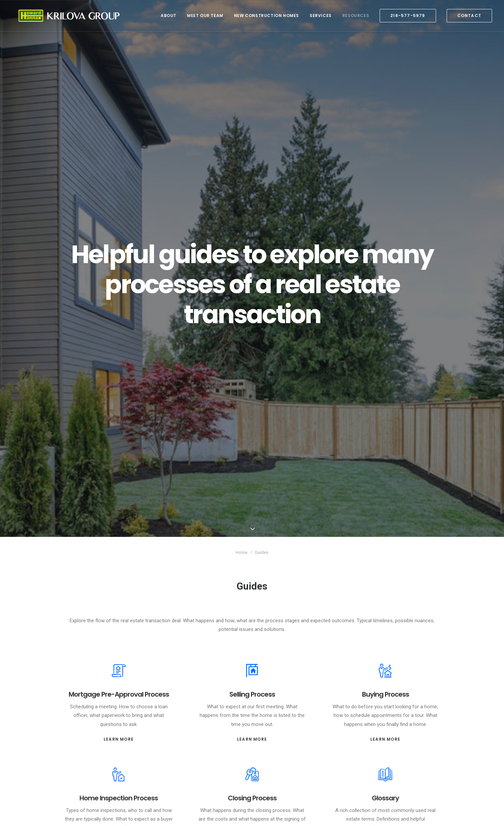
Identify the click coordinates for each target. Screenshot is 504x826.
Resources (356, 16)
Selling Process (252, 657)
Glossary (385, 763)
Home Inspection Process (119, 763)
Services (321, 16)
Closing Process (252, 763)
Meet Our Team (205, 16)
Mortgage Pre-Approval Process (119, 657)
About (168, 16)
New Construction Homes (266, 16)
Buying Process (385, 657)
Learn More (119, 700)
